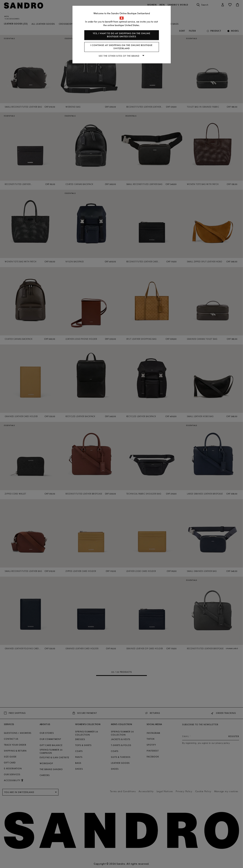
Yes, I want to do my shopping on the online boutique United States (122, 35)
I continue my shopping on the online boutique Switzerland (121, 47)
